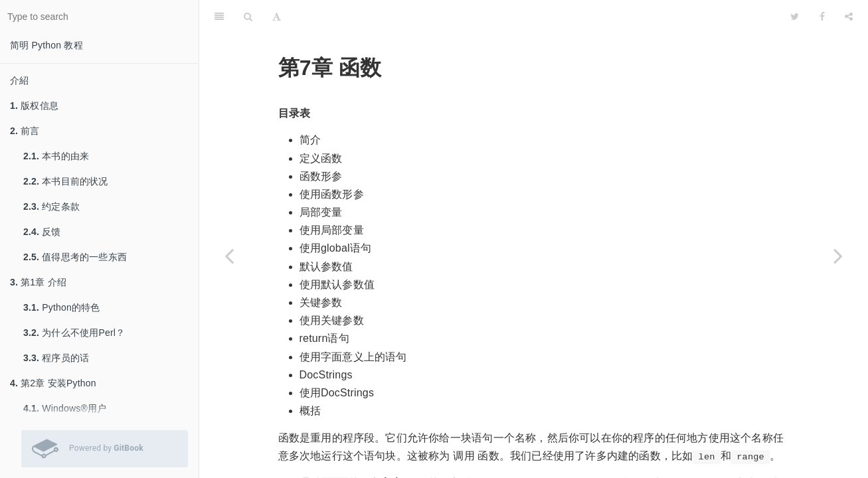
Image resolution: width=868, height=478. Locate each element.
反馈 (42, 232)
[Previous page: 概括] (229, 256)
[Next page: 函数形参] (838, 256)
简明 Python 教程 (46, 45)
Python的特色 (62, 307)
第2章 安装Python (53, 383)
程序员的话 (56, 358)
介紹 (19, 80)
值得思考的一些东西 (75, 257)
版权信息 (34, 106)
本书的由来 (56, 156)
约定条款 (51, 206)
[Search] (248, 17)
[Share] (849, 17)
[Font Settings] (277, 17)
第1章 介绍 (38, 282)
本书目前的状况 (66, 181)
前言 (25, 131)
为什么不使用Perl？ (74, 333)
